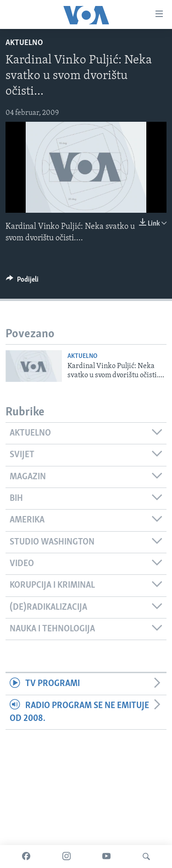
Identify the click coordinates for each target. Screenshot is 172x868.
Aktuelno (24, 43)
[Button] (22, 282)
